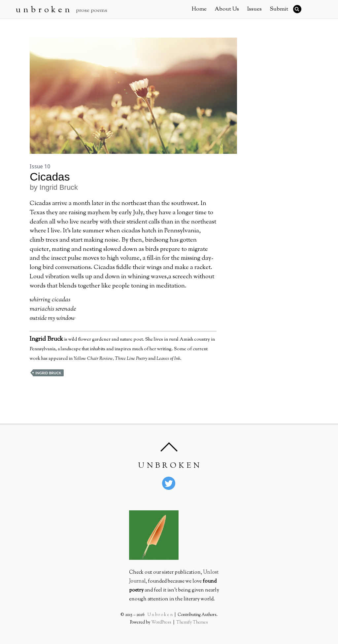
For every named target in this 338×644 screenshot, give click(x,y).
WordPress (162, 623)
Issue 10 (40, 166)
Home (199, 9)
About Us (227, 9)
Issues (254, 9)
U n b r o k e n (161, 615)
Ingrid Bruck (48, 373)
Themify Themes (192, 623)
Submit (279, 9)
